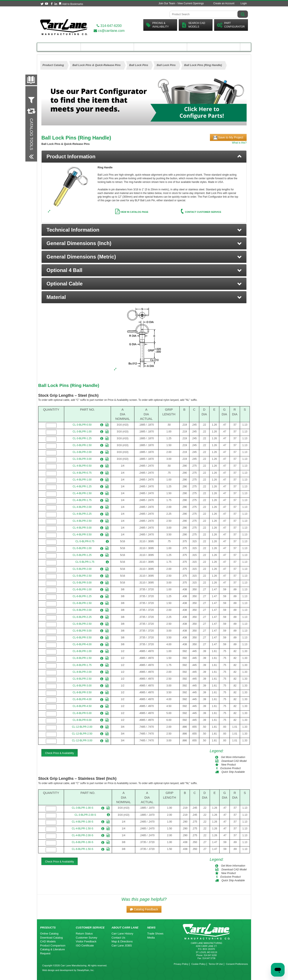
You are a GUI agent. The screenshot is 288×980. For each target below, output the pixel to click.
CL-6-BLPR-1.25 (82, 596)
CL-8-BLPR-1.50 (82, 658)
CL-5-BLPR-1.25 (82, 555)
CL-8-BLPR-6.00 (82, 720)
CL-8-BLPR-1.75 (82, 665)
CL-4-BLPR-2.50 (82, 521)
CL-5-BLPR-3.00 (82, 583)
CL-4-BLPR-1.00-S (83, 822)
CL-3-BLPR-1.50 (82, 445)
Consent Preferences (237, 964)
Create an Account (224, 3)
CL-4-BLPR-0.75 (82, 473)
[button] (144, 230)
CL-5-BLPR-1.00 (82, 548)
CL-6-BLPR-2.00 (82, 610)
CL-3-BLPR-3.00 (82, 459)
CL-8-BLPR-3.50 (82, 692)
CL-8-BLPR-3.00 (82, 686)
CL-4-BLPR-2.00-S (83, 835)
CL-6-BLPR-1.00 (82, 589)
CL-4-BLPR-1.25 (82, 486)
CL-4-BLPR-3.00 (82, 528)
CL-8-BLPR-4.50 (82, 706)
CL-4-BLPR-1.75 (82, 500)
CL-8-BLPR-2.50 (82, 679)
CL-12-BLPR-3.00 (82, 741)
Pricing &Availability (157, 25)
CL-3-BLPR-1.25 (82, 438)
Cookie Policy (199, 964)
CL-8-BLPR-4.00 (82, 699)
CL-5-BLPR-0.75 (85, 541)
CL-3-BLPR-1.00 (82, 432)
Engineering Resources (107, 47)
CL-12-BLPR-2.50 (82, 734)
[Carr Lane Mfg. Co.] (64, 27)
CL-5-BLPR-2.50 (82, 576)
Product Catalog (59, 47)
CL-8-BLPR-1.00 (82, 651)
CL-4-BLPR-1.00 (82, 480)
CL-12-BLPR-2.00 (82, 727)
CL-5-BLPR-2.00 (82, 569)
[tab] (144, 157)
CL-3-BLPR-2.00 (82, 452)
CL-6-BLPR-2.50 (82, 624)
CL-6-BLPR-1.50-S (83, 849)
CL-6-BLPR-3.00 (82, 631)
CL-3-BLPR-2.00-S (85, 815)
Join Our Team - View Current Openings (181, 3)
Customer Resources (160, 47)
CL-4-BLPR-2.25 (82, 514)
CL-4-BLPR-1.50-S (83, 829)
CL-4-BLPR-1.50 (82, 493)
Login (244, 3)
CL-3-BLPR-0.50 (82, 425)
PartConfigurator (231, 25)
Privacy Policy (181, 964)
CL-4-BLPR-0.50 (82, 466)
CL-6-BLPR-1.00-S (83, 842)
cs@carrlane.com (109, 31)
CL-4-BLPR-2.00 (82, 507)
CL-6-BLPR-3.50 (82, 638)
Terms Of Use (216, 964)
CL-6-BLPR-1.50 (82, 603)
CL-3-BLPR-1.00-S (83, 808)
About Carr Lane (214, 47)
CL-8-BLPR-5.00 (82, 713)
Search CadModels (193, 25)
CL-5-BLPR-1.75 (85, 562)
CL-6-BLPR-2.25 (82, 617)
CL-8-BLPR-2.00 (82, 672)
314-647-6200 (109, 26)
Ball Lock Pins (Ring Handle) (69, 385)
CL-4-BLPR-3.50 (82, 535)
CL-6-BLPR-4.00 (82, 644)
